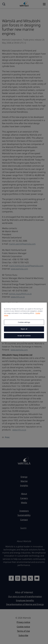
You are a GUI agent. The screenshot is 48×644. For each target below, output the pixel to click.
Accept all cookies (24, 336)
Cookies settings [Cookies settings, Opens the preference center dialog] (24, 322)
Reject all (24, 329)
